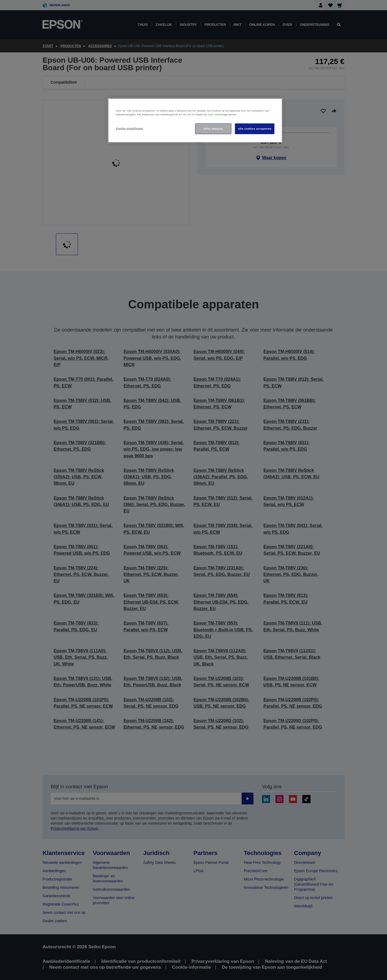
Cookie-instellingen (129, 128)
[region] (195, 121)
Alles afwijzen (213, 129)
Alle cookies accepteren (255, 129)
